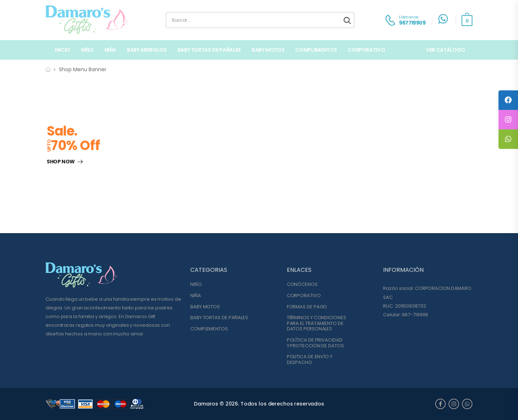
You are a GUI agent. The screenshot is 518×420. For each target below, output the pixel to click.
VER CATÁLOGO (446, 50)
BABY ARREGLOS (147, 50)
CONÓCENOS (302, 284)
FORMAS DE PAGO (307, 307)
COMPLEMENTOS (316, 50)
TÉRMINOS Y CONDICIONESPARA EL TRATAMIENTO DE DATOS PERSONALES (317, 323)
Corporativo (366, 50)
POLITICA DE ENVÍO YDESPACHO (310, 359)
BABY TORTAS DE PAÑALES (209, 50)
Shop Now (61, 162)
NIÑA (111, 50)
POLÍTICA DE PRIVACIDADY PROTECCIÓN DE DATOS (315, 343)
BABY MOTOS (268, 50)
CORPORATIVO (304, 296)
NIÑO (87, 50)
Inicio (62, 50)
